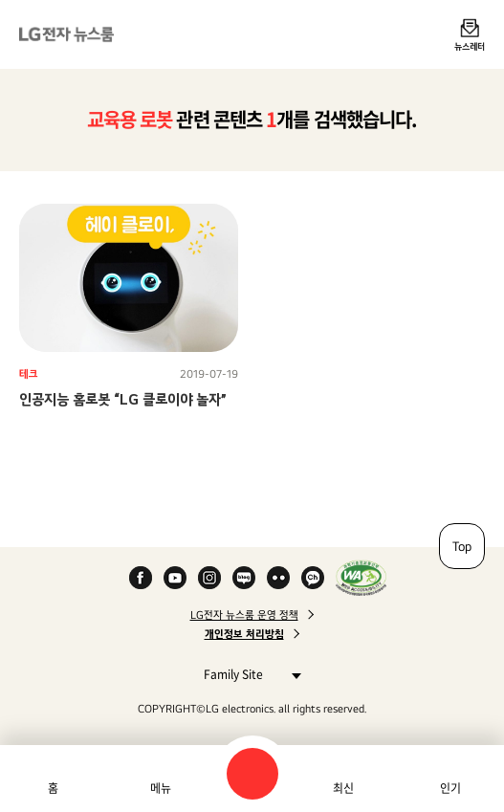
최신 (343, 788)
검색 (252, 774)
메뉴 (161, 788)
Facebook (141, 578)
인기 (450, 788)
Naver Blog (244, 578)
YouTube (175, 578)
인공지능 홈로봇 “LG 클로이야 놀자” (123, 399)
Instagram (209, 578)
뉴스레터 (470, 46)
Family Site (247, 674)
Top (462, 546)
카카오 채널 (313, 578)
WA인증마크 (361, 578)
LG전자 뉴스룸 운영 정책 (244, 615)
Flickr (278, 578)
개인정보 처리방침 (244, 634)
